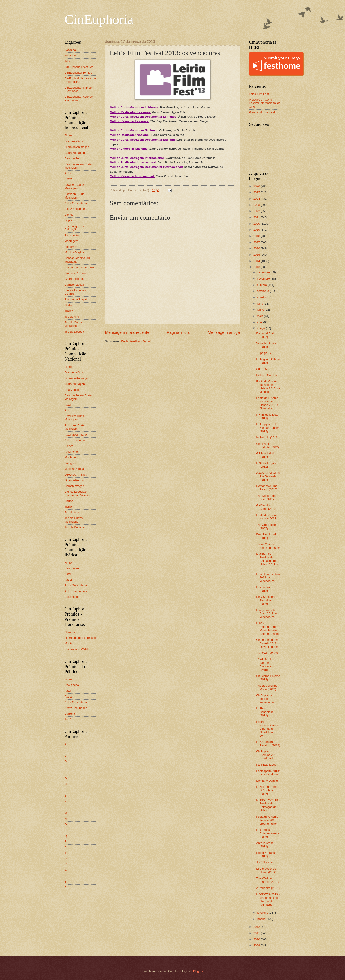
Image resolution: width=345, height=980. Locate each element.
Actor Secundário (76, 203)
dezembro (264, 272)
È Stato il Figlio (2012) (266, 465)
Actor (68, 173)
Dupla (68, 220)
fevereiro (263, 913)
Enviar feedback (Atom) (136, 341)
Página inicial (179, 332)
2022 (257, 211)
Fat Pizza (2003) (267, 765)
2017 (257, 242)
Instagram (71, 55)
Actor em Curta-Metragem (75, 186)
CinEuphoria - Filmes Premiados (78, 89)
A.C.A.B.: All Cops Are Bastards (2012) (268, 476)
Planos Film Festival (262, 112)
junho (261, 310)
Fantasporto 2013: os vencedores (268, 773)
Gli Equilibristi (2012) (265, 455)
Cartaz (69, 305)
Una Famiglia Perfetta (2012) (268, 445)
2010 (257, 939)
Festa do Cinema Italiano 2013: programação (267, 820)
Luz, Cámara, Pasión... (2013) (268, 743)
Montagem (71, 241)
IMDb (68, 61)
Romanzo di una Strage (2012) (267, 488)
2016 (257, 248)
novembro (264, 279)
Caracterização (74, 285)
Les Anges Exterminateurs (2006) (268, 833)
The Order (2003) (267, 653)
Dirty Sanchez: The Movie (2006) (266, 600)
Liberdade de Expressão (80, 638)
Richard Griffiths (267, 375)
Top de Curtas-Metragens (74, 324)
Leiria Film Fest (259, 94)
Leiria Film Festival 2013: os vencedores (268, 578)
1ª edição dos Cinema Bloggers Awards (265, 665)
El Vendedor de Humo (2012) (266, 870)
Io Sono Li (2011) (267, 437)
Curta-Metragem (75, 153)
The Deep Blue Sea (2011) (266, 497)
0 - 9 (67, 893)
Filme (68, 135)
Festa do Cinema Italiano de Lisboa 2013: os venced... (268, 387)
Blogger (198, 971)
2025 (257, 192)
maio (260, 316)
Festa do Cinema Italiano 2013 (267, 517)
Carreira (70, 632)
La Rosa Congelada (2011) (265, 712)
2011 (257, 933)
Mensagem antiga (224, 332)
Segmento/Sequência (78, 299)
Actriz (68, 179)
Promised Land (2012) (266, 536)
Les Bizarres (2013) (264, 589)
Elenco (69, 215)
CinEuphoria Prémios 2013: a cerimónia (267, 755)
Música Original (75, 252)
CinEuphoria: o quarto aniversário (266, 699)
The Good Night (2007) (266, 526)
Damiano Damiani (268, 781)
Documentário (74, 141)
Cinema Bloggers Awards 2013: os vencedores (267, 643)
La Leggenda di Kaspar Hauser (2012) (268, 428)
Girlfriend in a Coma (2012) (266, 507)
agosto (262, 297)
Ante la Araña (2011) (265, 845)
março (261, 328)
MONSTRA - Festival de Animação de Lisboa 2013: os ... (268, 561)
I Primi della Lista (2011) (267, 416)
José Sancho (264, 862)
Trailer (69, 311)
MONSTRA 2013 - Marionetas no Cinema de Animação (268, 900)
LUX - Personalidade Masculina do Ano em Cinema (268, 629)
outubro (262, 285)
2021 (257, 217)
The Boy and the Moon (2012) (267, 687)
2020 (257, 224)
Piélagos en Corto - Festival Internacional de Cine (265, 103)
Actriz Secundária (76, 209)
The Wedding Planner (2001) (267, 880)
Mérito (69, 643)
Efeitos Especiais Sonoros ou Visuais (77, 493)
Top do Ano (72, 317)
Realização (72, 158)
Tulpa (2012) (264, 353)
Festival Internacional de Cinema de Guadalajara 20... (268, 729)
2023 (257, 205)
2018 (257, 236)
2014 (257, 261)
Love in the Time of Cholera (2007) (267, 790)
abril (260, 322)
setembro (263, 291)
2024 (257, 199)
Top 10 (69, 719)
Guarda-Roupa (74, 279)
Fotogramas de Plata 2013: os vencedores (267, 614)
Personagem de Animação (75, 228)
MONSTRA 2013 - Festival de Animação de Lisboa (268, 805)
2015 (257, 255)
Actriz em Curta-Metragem (75, 196)
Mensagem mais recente (127, 332)
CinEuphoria (99, 19)
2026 (257, 186)
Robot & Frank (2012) (265, 854)
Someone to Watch (77, 649)
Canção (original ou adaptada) (77, 260)
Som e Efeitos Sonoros (79, 267)
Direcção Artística (76, 273)
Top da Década (74, 332)
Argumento (72, 235)
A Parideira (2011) (268, 888)
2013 (257, 267)
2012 (257, 927)
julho (260, 304)
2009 (257, 945)
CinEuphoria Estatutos (79, 67)
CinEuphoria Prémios (78, 73)
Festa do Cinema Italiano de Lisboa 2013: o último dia (267, 403)
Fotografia (71, 247)
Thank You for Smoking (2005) (268, 546)
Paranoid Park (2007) (265, 335)
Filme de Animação (77, 147)
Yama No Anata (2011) (266, 345)
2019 (257, 230)
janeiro (262, 919)
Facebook (71, 50)
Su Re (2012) (265, 369)
